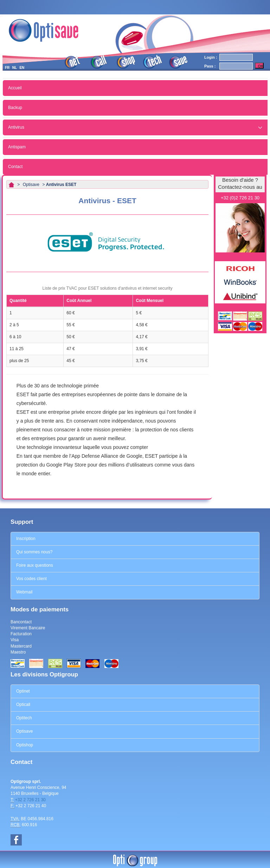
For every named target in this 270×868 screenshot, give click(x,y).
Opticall (23, 705)
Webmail (24, 592)
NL (15, 68)
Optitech (24, 718)
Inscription (26, 539)
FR (7, 68)
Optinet (23, 691)
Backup (15, 108)
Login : (211, 57)
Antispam (17, 147)
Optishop (25, 745)
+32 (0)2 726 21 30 (240, 198)
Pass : (210, 66)
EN (22, 68)
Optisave (24, 731)
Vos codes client (31, 579)
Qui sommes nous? (34, 552)
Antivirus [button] (135, 127)
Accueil (15, 88)
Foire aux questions (35, 565)
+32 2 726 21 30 (30, 800)
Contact (15, 167)
